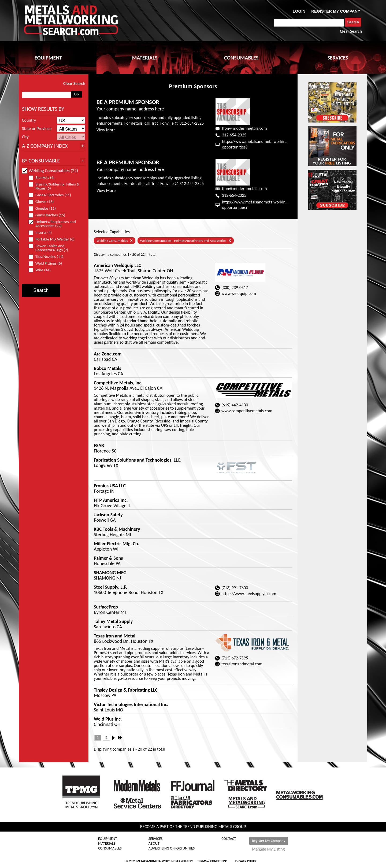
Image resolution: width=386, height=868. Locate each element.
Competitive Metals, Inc (118, 383)
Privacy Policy (246, 861)
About (154, 844)
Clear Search (351, 31)
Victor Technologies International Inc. (131, 704)
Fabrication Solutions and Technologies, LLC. (138, 460)
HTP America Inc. (111, 500)
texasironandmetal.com (242, 664)
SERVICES (338, 58)
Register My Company (269, 841)
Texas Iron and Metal (115, 636)
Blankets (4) (44, 178)
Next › (115, 738)
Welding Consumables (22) (50, 171)
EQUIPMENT (48, 58)
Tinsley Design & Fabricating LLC (126, 690)
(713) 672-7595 (235, 658)
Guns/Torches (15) (49, 215)
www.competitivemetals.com (247, 411)
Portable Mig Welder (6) (54, 239)
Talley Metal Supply (113, 621)
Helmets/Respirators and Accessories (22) (52, 224)
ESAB (99, 446)
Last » (120, 738)
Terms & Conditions (212, 861)
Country (29, 120)
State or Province (37, 129)
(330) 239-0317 (235, 288)
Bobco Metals (107, 368)
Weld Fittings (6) (48, 263)
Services (156, 839)
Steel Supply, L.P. (110, 587)
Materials (107, 844)
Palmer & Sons (108, 558)
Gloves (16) (43, 202)
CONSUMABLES (241, 58)
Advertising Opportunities (172, 848)
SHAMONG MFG (110, 573)
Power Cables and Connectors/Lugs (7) (51, 248)
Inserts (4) (42, 233)
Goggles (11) (44, 208)
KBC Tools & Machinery (117, 529)
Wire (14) (42, 270)
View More (106, 130)
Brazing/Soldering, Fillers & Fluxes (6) (54, 186)
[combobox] (309, 23)
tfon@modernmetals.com (244, 128)
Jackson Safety (108, 515)
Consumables (110, 848)
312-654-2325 (234, 135)
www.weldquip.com (239, 293)
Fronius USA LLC (110, 486)
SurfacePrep (106, 607)
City (25, 137)
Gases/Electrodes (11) (52, 195)
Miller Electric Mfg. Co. (116, 544)
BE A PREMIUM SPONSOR (128, 102)
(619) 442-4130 (235, 405)
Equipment (107, 839)
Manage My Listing (268, 849)
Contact (229, 839)
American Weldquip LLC (117, 265)
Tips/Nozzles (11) (48, 257)
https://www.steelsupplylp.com (249, 594)
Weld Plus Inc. (108, 719)
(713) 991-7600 (235, 588)
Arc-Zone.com (108, 354)
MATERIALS (145, 58)
